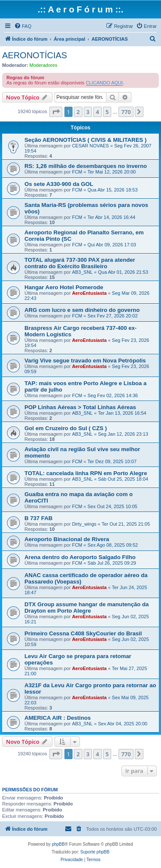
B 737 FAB (38, 518)
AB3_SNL (82, 272)
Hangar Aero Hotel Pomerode (64, 287)
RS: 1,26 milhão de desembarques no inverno (86, 166)
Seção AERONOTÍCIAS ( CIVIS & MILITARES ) (85, 140)
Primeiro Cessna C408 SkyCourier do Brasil (83, 633)
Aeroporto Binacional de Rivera (67, 539)
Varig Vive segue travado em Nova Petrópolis (85, 361)
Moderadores (44, 65)
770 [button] (126, 112)
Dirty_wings (84, 524)
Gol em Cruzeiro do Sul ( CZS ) (66, 428)
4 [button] (97, 112)
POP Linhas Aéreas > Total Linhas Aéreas (80, 407)
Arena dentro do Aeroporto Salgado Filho (80, 557)
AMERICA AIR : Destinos (58, 718)
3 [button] (88, 112)
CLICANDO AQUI (104, 83)
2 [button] (78, 112)
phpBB (58, 844)
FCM (77, 172)
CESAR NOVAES (91, 146)
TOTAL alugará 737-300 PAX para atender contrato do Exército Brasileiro (80, 263)
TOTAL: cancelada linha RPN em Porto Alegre (86, 473)
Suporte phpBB (95, 852)
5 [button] (107, 112)
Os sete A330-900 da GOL (59, 184)
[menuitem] (23, 26)
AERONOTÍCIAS (35, 55)
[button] (56, 112)
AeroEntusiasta (90, 293)
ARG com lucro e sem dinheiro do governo (82, 310)
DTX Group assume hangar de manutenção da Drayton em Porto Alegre (87, 608)
